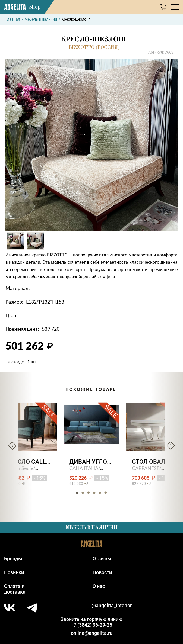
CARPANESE (146, 468)
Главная (13, 19)
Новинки (14, 572)
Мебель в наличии (41, 19)
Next (171, 446)
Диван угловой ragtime (92, 462)
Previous (12, 446)
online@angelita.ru (92, 633)
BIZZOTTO (82, 47)
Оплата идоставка (15, 589)
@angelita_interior (112, 605)
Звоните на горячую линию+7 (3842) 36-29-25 (91, 622)
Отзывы (102, 558)
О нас (99, 586)
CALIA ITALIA (84, 468)
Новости (102, 572)
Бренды (13, 558)
